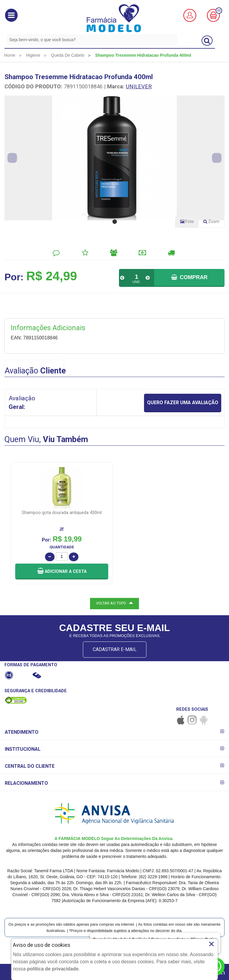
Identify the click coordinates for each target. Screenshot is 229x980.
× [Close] (212, 944)
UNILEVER (139, 86)
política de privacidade (53, 969)
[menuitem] (10, 55)
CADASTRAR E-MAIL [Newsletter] (115, 649)
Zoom (214, 223)
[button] (11, 15)
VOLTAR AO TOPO (114, 603)
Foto (187, 221)
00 (219, 11)
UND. (136, 282)
